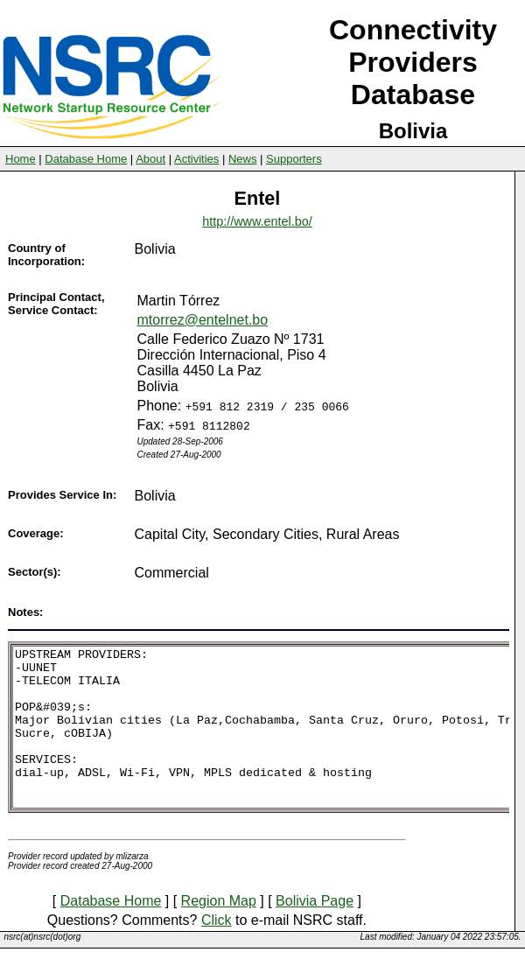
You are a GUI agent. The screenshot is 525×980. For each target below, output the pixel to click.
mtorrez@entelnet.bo (203, 320)
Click (217, 952)
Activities (196, 159)
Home (21, 159)
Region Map (219, 932)
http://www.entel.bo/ (257, 221)
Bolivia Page (315, 932)
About (150, 159)
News (243, 159)
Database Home (86, 159)
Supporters (294, 159)
